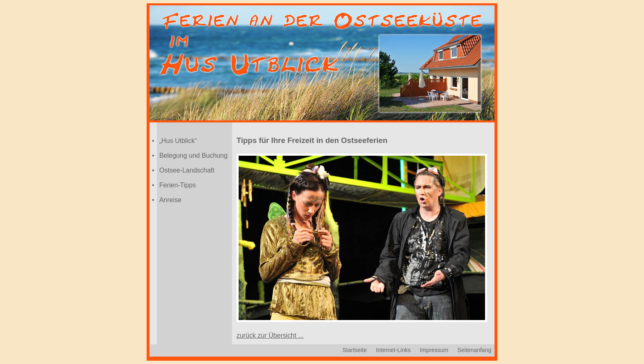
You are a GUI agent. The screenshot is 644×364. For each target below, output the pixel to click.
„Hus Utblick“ (178, 141)
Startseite (355, 350)
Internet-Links (393, 350)
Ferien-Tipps (178, 185)
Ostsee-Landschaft (187, 170)
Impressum (434, 350)
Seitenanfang (475, 350)
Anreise (170, 200)
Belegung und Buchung (193, 156)
